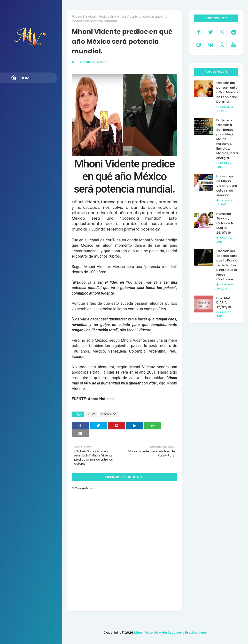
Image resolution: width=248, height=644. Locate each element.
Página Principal (84, 17)
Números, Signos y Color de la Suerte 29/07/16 (225, 223)
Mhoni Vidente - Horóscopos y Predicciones (170, 633)
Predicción (106, 17)
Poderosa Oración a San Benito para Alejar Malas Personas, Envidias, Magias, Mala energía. (227, 139)
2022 (91, 414)
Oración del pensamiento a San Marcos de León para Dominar (227, 92)
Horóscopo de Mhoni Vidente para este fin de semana (227, 186)
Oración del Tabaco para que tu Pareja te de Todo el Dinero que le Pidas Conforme (227, 265)
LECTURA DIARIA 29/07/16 (224, 303)
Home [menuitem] (21, 78)
